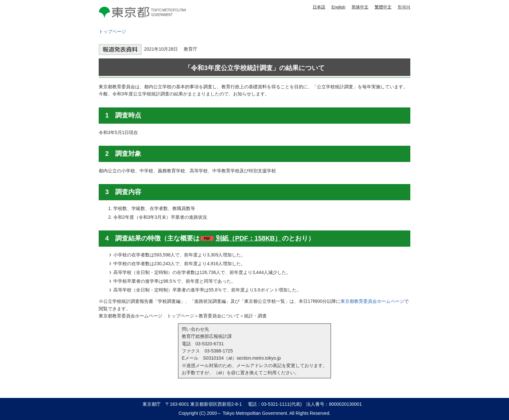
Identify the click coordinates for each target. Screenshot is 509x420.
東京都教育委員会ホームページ (372, 301)
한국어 (404, 7)
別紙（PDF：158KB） (248, 238)
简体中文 (360, 7)
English (338, 7)
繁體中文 (383, 7)
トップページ (112, 31)
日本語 (319, 7)
